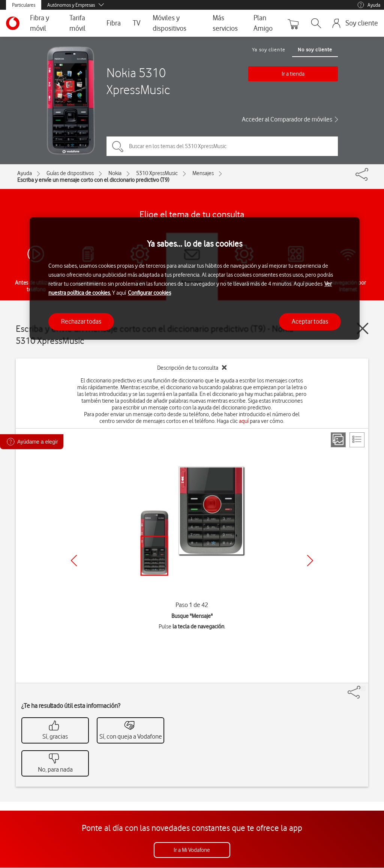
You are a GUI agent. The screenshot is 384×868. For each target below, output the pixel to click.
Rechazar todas (81, 321)
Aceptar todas (310, 321)
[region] (195, 278)
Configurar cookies (149, 293)
